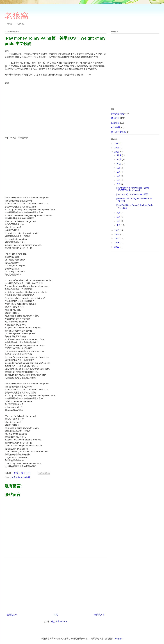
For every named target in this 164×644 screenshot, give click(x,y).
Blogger (119, 639)
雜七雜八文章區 (119, 132)
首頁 (56, 615)
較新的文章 (12, 615)
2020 (117, 144)
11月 (119, 159)
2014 (117, 239)
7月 (119, 176)
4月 (119, 213)
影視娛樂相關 (117, 114)
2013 (117, 243)
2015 (117, 234)
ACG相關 (26, 477)
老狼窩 (17, 16)
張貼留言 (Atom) (59, 622)
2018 (117, 148)
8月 (119, 172)
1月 (119, 225)
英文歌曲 (16, 477)
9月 (119, 168)
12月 (119, 155)
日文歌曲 (115, 123)
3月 (119, 217)
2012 (117, 247)
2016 (117, 230)
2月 (119, 221)
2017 (117, 152)
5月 (119, 184)
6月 (119, 180)
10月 (119, 164)
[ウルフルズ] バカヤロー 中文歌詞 (132, 194)
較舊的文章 (99, 615)
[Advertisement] (56, 585)
